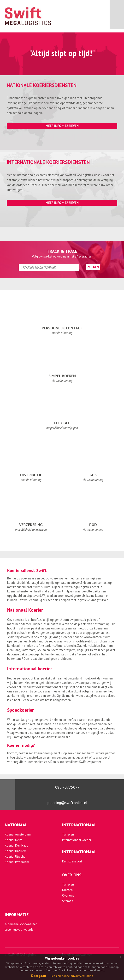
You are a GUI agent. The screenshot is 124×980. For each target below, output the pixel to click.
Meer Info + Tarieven (62, 126)
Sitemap (68, 901)
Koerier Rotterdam (17, 862)
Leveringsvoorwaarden (20, 930)
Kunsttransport (72, 861)
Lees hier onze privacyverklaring (72, 976)
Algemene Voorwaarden (21, 924)
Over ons (68, 895)
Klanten (67, 890)
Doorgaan (39, 976)
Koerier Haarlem (16, 851)
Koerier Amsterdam (18, 834)
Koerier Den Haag (17, 845)
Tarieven (68, 834)
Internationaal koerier (77, 840)
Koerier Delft (13, 840)
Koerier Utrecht (15, 857)
